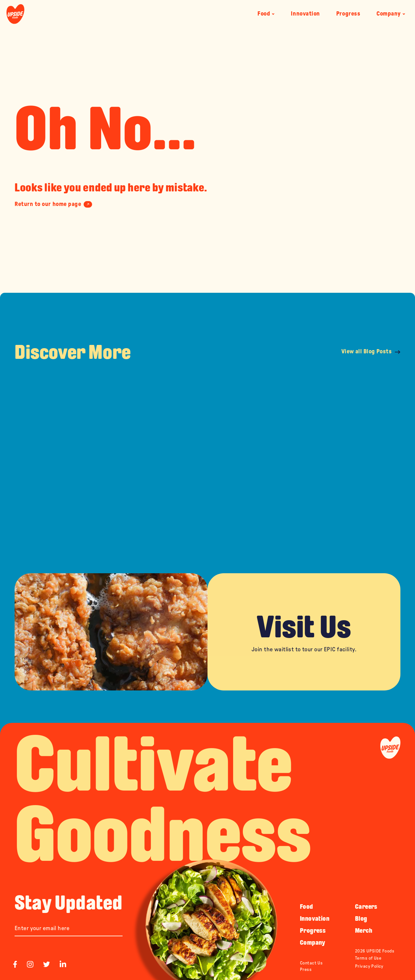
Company (391, 14)
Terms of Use (368, 958)
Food (266, 14)
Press (306, 970)
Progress (348, 14)
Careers (366, 906)
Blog (361, 918)
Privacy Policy (369, 966)
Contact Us (311, 963)
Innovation (305, 14)
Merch (364, 930)
